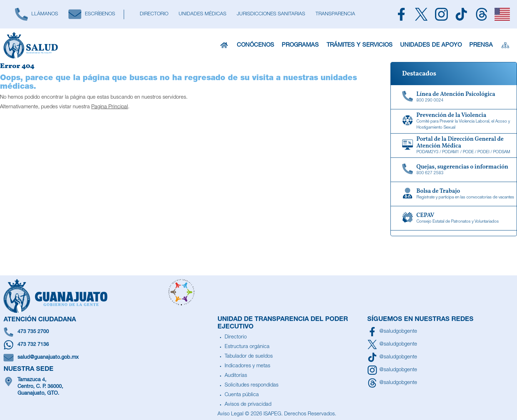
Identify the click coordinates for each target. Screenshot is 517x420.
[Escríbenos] (92, 14)
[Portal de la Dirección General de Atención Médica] (454, 146)
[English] (502, 14)
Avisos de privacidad (248, 405)
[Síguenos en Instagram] (392, 370)
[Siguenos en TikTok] (461, 14)
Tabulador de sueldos (249, 357)
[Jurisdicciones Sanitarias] (271, 14)
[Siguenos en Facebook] (401, 14)
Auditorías (236, 376)
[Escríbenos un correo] (109, 358)
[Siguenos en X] (421, 14)
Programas (300, 45)
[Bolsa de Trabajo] (454, 194)
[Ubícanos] (109, 387)
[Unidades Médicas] (202, 14)
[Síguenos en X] (392, 344)
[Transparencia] (335, 14)
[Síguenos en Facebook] (392, 332)
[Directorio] (154, 14)
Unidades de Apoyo (431, 45)
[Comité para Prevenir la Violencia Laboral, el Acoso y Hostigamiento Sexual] (454, 121)
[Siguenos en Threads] (481, 14)
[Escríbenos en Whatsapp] (109, 345)
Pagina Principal (110, 107)
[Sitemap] (505, 45)
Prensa (481, 45)
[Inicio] (224, 45)
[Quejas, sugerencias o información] (454, 170)
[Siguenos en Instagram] (441, 14)
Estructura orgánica (247, 347)
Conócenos (255, 45)
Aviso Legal (231, 414)
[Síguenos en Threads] (392, 383)
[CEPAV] (454, 218)
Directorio (236, 337)
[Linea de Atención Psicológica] (454, 97)
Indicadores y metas (247, 366)
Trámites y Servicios (360, 45)
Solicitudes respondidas (252, 385)
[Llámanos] (36, 14)
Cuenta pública (242, 395)
